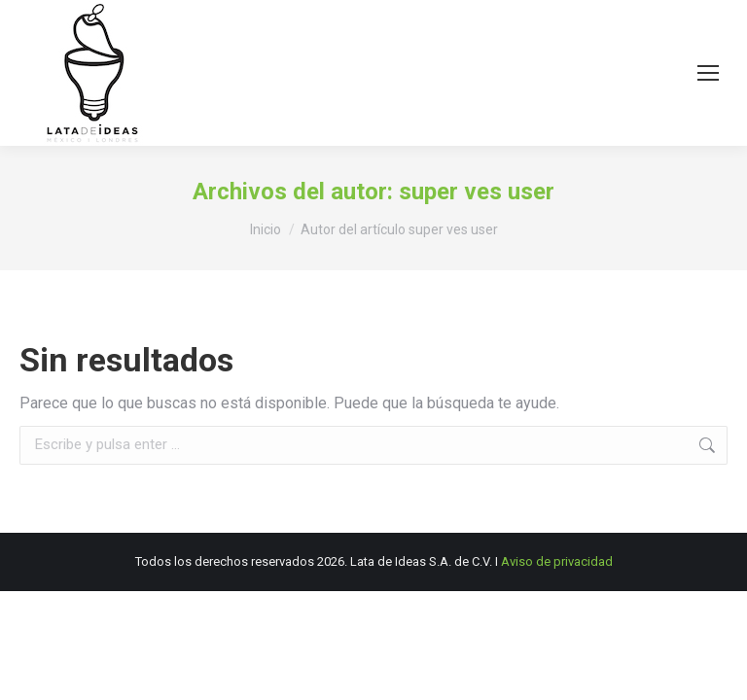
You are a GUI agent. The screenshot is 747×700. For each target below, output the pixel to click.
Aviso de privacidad (557, 561)
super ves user (477, 192)
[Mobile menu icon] (708, 73)
